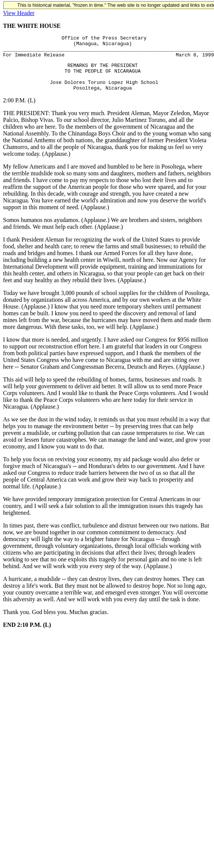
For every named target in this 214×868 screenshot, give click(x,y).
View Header (19, 13)
